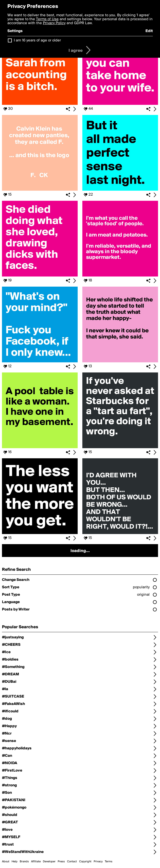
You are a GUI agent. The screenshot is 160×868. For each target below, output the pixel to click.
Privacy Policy (54, 23)
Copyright (85, 862)
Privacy (98, 862)
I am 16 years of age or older (37, 40)
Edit (149, 31)
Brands (24, 862)
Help (15, 862)
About (6, 862)
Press (61, 862)
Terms (109, 862)
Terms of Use (47, 19)
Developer (49, 862)
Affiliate (36, 862)
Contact (72, 862)
